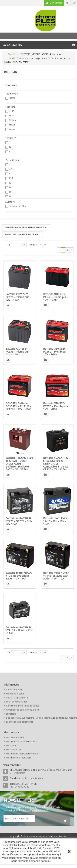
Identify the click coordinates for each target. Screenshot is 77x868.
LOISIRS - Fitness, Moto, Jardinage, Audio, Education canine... (37, 58)
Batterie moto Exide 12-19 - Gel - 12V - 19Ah (55, 521)
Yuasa (12, 129)
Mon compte (56, 3)
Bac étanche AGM (18, 206)
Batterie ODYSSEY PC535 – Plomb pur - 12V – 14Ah (18, 351)
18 (10, 196)
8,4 (10, 169)
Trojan (12, 125)
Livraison (11, 714)
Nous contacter (11, 765)
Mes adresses (14, 750)
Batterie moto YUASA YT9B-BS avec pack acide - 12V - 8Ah (18, 576)
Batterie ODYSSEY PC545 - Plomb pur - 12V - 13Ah (56, 297)
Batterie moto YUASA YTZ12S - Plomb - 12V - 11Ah (19, 630)
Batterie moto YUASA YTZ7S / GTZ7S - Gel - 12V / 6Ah (19, 521)
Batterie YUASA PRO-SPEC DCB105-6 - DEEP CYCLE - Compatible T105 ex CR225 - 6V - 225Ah (56, 463)
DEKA (12, 111)
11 (10, 173)
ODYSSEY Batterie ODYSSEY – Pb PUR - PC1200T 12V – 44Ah (18, 406)
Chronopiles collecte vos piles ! (22, 710)
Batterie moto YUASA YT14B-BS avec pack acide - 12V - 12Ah (56, 576)
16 (10, 192)
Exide (12, 116)
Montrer (34, 245)
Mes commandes (15, 737)
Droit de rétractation (17, 702)
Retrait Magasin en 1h (17, 698)
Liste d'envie (67, 3)
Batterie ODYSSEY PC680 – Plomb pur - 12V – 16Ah (56, 351)
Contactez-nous (14, 690)
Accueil (11, 54)
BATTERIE (25, 54)
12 (10, 147)
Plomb (12, 98)
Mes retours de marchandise (21, 742)
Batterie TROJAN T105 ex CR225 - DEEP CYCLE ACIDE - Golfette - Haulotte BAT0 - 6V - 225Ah (19, 463)
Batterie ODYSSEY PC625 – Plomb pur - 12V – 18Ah (18, 297)
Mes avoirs (12, 746)
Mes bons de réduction (18, 758)
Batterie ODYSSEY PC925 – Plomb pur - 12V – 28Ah (56, 406)
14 (10, 187)
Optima (13, 120)
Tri (9, 245)
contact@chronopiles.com (30, 778)
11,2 (11, 178)
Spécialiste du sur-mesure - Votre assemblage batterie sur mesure (40, 718)
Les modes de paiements (19, 722)
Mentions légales (15, 694)
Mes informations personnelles (23, 754)
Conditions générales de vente (22, 706)
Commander (74, 3)
